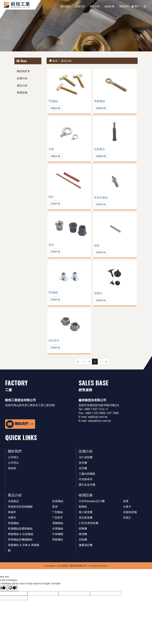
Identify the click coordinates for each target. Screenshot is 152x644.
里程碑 (12, 468)
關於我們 (65, 6)
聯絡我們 (124, 6)
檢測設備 (109, 6)
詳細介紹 (55, 108)
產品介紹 (95, 6)
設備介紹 (80, 6)
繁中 (137, 6)
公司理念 (13, 463)
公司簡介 (13, 457)
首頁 (53, 61)
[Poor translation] (12, 588)
